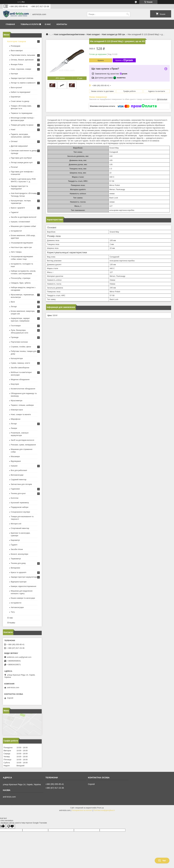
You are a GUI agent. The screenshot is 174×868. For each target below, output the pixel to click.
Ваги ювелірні (17, 51)
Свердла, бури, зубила (21, 283)
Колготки (15, 498)
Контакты (62, 24)
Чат (162, 861)
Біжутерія (15, 384)
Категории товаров (17, 41)
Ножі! (13, 129)
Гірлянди (15, 337)
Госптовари (16, 326)
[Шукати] (128, 14)
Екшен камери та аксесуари (23, 598)
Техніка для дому (18, 563)
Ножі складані (93, 34)
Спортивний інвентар (20, 528)
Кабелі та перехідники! (21, 92)
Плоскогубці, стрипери (21, 278)
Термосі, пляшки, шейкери (22, 405)
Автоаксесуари (17, 607)
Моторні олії (16, 524)
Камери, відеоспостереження (23, 586)
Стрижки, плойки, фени (21, 347)
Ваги (13, 302)
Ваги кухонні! (16, 88)
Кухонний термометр (20, 503)
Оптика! (14, 141)
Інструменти (16, 603)
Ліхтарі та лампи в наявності (23, 83)
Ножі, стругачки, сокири (21, 69)
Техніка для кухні (18, 493)
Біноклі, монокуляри (19, 554)
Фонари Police (17, 64)
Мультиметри (17, 401)
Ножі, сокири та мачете (21, 414)
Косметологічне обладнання (23, 389)
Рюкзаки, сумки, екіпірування (23, 445)
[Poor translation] (10, 826)
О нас (48, 24)
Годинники (15, 489)
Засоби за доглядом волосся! (24, 217)
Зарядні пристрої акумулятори (24, 577)
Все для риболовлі (19, 470)
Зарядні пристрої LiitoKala (22, 78)
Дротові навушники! (19, 146)
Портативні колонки (19, 342)
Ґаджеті (14, 545)
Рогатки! (14, 167)
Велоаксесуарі (17, 475)
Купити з (124, 60)
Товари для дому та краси (22, 125)
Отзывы (11, 623)
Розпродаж (16, 46)
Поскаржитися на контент (82, 810)
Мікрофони (16, 419)
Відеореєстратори (19, 582)
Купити (101, 60)
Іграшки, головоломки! (20, 222)
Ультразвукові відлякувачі (22, 243)
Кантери (14, 74)
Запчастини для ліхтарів (21, 484)
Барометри (16, 97)
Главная (10, 24)
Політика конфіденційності (104, 810)
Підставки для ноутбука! (21, 158)
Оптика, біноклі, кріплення (22, 60)
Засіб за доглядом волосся (22, 440)
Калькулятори (17, 358)
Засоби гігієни (17, 549)
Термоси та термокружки (21, 113)
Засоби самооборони (20, 368)
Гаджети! (15, 212)
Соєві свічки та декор (20, 101)
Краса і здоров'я (18, 208)
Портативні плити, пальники (23, 55)
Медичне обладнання (20, 379)
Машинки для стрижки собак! (23, 226)
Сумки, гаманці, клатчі (20, 363)
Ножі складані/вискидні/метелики (69, 34)
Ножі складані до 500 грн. (114, 34)
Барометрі (15, 540)
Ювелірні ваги (17, 410)
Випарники (15, 568)
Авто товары (16, 252)
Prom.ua (100, 808)
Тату (13, 612)
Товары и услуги (30, 24)
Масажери (15, 456)
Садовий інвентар (19, 480)
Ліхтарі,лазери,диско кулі (22, 162)
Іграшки (14, 466)
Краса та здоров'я (18, 572)
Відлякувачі (16, 461)
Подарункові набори (20, 507)
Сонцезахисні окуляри (20, 512)
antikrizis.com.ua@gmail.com (19, 657)
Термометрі (16, 559)
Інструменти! (16, 231)
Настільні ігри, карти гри (21, 247)
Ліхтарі (14, 307)
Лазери (14, 428)
